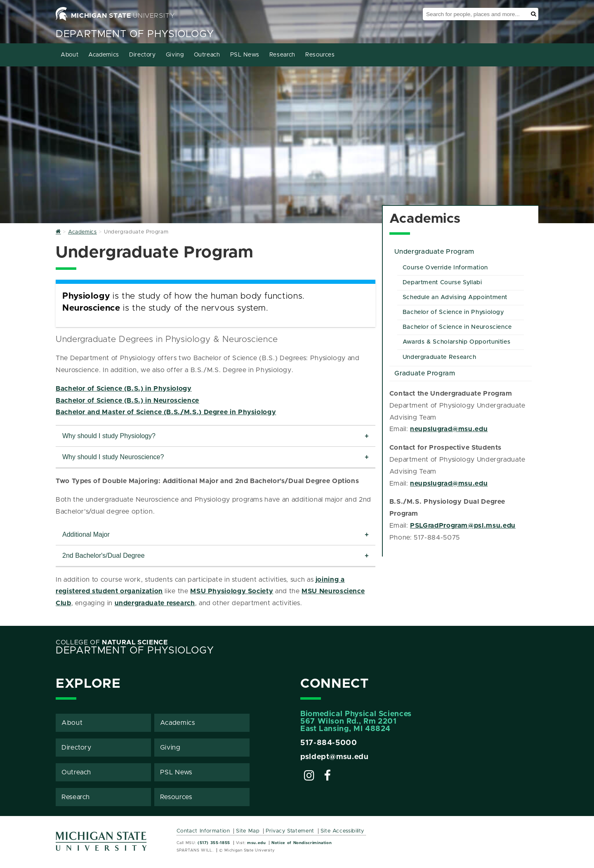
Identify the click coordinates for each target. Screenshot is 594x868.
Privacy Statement (290, 831)
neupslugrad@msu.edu (449, 429)
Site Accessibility (343, 831)
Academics (104, 55)
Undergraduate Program (434, 252)
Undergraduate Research (440, 357)
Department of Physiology (135, 34)
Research (282, 55)
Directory (143, 55)
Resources (320, 55)
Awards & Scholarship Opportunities (457, 342)
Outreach (207, 55)
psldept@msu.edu (335, 757)
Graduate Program (425, 373)
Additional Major (86, 534)
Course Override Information (445, 268)
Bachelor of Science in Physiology (453, 312)
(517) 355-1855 (214, 843)
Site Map (248, 831)
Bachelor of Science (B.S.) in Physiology (124, 389)
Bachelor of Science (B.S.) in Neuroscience (127, 401)
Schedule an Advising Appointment (455, 297)
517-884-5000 (329, 743)
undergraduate (141, 603)
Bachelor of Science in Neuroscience (457, 327)
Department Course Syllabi (442, 283)
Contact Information (203, 831)
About (70, 55)
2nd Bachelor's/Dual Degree (104, 555)
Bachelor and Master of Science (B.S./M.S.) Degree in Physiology (166, 412)
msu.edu (256, 843)
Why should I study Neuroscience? (113, 457)
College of (112, 642)
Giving (175, 55)
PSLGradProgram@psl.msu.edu (463, 526)
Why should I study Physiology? (109, 436)
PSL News (245, 55)
